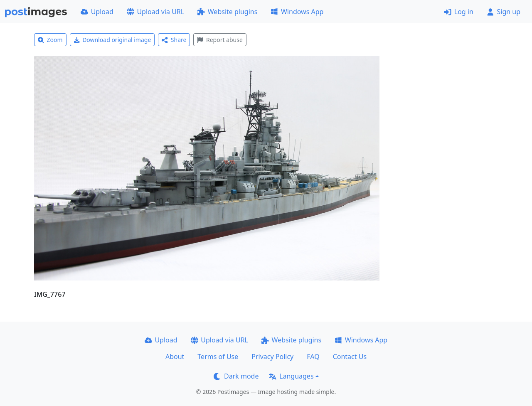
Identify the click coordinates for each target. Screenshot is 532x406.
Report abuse (220, 40)
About (175, 357)
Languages (291, 376)
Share (174, 40)
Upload (97, 12)
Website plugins (227, 12)
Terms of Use (218, 357)
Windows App (297, 12)
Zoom (50, 40)
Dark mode (236, 376)
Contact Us (350, 357)
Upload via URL (155, 12)
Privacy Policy (272, 357)
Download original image (112, 40)
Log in (459, 12)
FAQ (313, 357)
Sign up (504, 12)
